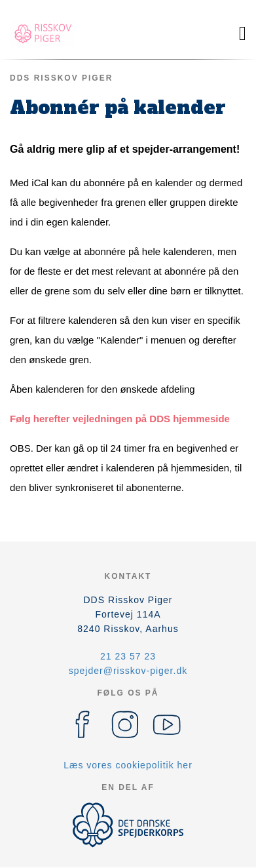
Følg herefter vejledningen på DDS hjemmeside (120, 419)
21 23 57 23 (128, 656)
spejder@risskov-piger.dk (128, 671)
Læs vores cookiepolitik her (128, 765)
